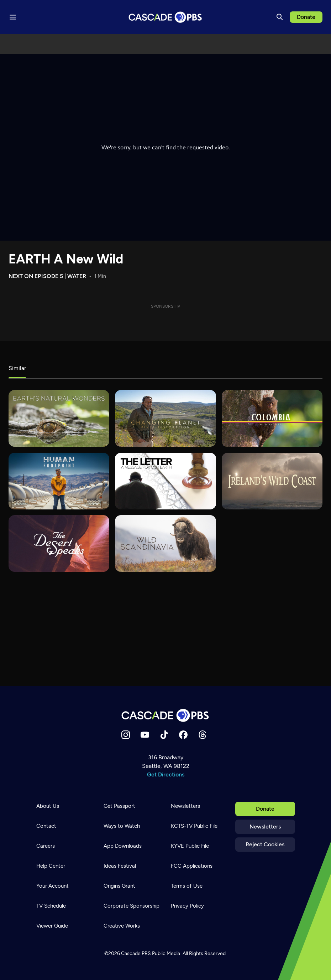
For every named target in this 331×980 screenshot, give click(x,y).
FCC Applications (192, 866)
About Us (48, 806)
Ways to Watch (122, 826)
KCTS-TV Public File (194, 826)
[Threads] (203, 735)
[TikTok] (164, 735)
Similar (17, 368)
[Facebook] (183, 735)
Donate (306, 17)
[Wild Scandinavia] (165, 543)
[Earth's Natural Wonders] (59, 418)
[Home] (165, 715)
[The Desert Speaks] (59, 543)
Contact (46, 826)
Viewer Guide (52, 926)
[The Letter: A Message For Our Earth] (165, 481)
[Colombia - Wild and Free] (272, 418)
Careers (46, 846)
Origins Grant (119, 886)
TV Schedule (51, 906)
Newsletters (265, 827)
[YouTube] (145, 735)
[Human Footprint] (59, 481)
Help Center (51, 866)
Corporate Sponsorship (132, 906)
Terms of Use (187, 886)
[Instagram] (126, 735)
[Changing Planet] (165, 418)
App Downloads (123, 846)
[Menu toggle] (13, 17)
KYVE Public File (190, 846)
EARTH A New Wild (66, 259)
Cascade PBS (136, 953)
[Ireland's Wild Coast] (272, 481)
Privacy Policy (187, 906)
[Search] (280, 17)
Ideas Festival (120, 866)
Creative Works (122, 926)
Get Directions (166, 774)
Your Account (52, 886)
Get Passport (119, 806)
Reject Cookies (265, 844)
